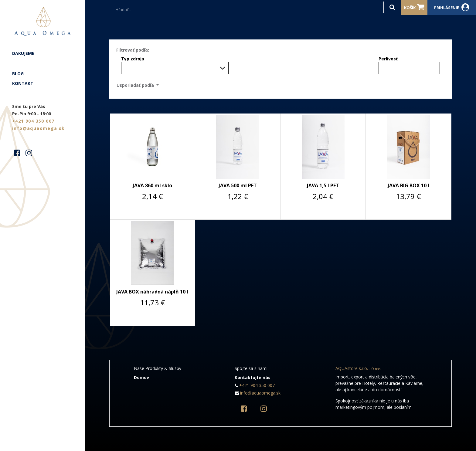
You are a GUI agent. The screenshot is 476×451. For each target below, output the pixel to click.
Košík (414, 7)
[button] (139, 85)
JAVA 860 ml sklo (152, 185)
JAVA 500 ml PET (238, 185)
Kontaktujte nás (253, 377)
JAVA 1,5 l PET (323, 185)
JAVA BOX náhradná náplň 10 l (152, 292)
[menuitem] (42, 53)
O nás (376, 369)
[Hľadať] (392, 7)
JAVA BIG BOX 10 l (408, 185)
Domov (141, 377)
